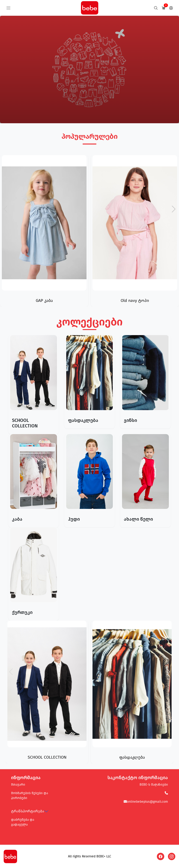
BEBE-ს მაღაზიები (154, 785)
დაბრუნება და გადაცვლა (23, 822)
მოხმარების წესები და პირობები (30, 796)
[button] (174, 209)
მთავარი (18, 785)
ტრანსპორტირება (28, 811)
